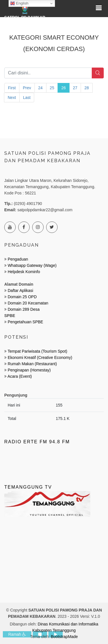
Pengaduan (17, 259)
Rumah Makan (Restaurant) (32, 364)
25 (52, 88)
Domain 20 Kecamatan (28, 303)
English (19, 3)
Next (12, 97)
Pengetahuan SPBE (26, 322)
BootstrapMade (64, 637)
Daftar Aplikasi (20, 290)
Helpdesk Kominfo (23, 272)
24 (40, 88)
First (12, 88)
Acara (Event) (20, 376)
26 (64, 88)
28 (87, 88)
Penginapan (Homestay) (29, 370)
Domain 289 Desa (24, 309)
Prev (27, 88)
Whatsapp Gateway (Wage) (31, 265)
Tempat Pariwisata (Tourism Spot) (37, 351)
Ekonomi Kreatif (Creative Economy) (40, 357)
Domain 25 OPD (22, 297)
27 (75, 88)
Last (27, 97)
